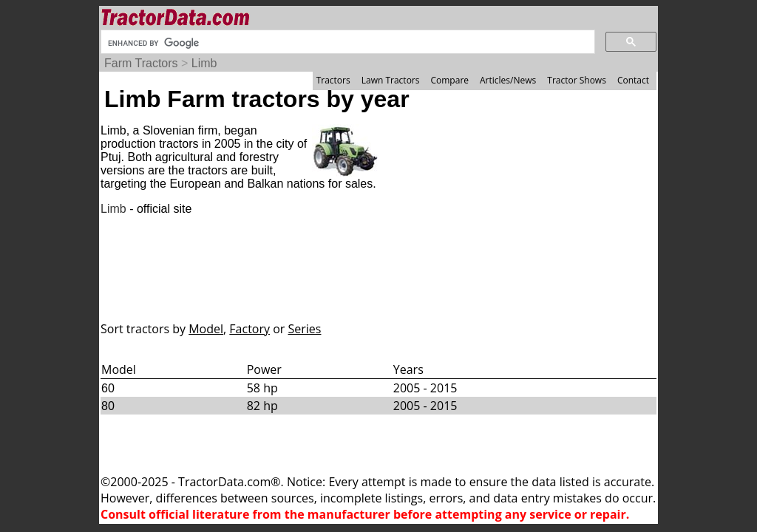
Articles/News (508, 80)
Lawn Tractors (391, 80)
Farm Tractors (141, 63)
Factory (249, 329)
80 (108, 406)
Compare (449, 80)
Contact (633, 80)
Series (305, 329)
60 (108, 388)
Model (206, 329)
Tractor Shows (577, 80)
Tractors (333, 80)
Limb (204, 63)
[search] (346, 43)
